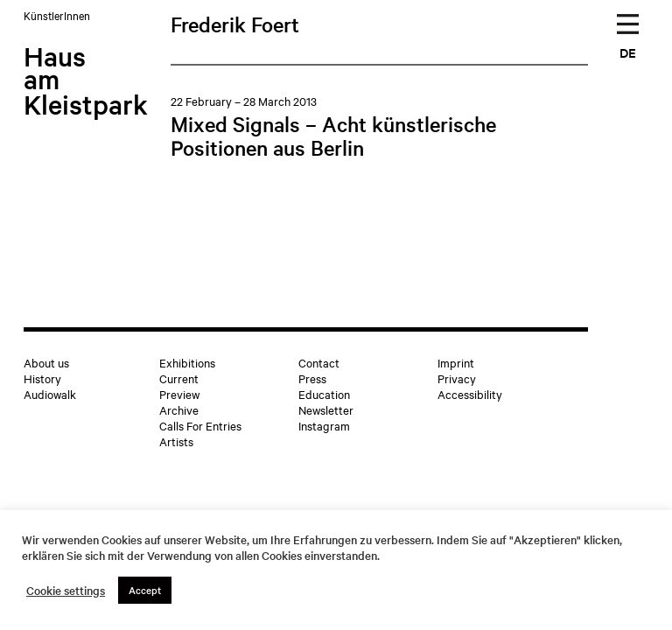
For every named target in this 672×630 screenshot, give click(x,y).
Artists (176, 441)
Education (324, 394)
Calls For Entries (200, 425)
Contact (319, 362)
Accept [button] (145, 590)
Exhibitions (187, 362)
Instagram (324, 425)
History (42, 378)
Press (312, 378)
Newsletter (326, 409)
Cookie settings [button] (66, 591)
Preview (179, 394)
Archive (179, 409)
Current (179, 378)
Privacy (457, 378)
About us (46, 362)
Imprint (456, 362)
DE (628, 52)
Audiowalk (50, 394)
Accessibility (470, 394)
